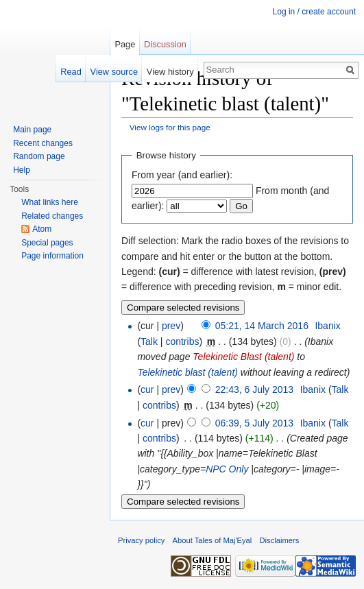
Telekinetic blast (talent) (187, 372)
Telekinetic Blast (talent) (243, 357)
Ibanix (327, 326)
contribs (182, 341)
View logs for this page (170, 127)
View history (170, 72)
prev (171, 326)
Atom (42, 229)
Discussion (165, 44)
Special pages (47, 243)
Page (125, 44)
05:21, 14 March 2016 (262, 326)
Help (22, 170)
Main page (32, 130)
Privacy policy (141, 540)
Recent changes (43, 143)
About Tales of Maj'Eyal (213, 540)
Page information (52, 256)
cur (147, 389)
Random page (39, 156)
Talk (149, 341)
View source (114, 72)
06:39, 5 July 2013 (254, 423)
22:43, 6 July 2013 (254, 389)
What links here (50, 202)
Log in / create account (314, 12)
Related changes (52, 216)
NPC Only (227, 469)
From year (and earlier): (182, 175)
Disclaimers (280, 540)
